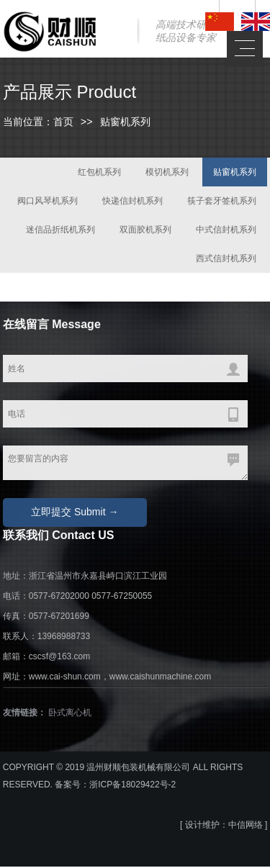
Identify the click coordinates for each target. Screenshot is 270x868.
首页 (63, 123)
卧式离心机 (70, 714)
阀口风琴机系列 (48, 202)
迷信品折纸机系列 (60, 231)
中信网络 (246, 826)
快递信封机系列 (132, 202)
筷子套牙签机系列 (222, 202)
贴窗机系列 (235, 173)
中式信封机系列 (226, 231)
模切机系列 (167, 173)
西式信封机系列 (226, 260)
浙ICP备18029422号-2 (132, 786)
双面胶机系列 (145, 231)
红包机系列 (99, 173)
